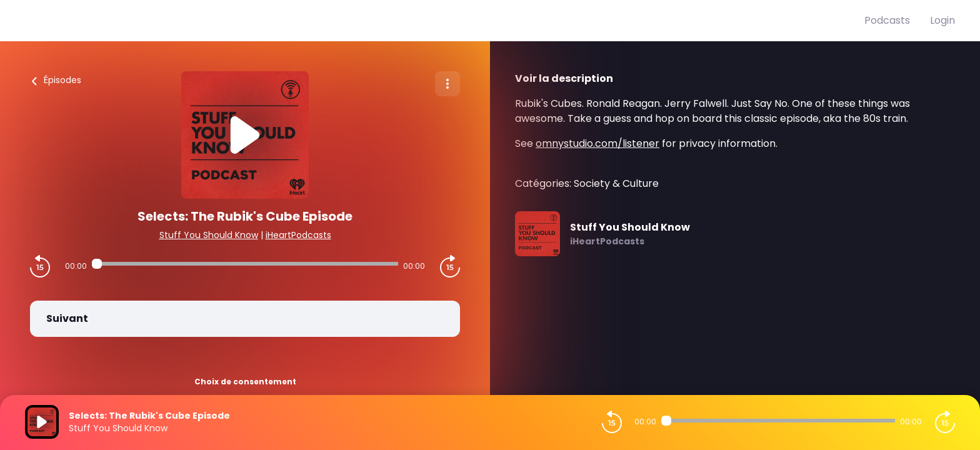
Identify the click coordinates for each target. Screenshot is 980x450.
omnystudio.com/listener (597, 143)
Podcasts (887, 20)
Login (942, 20)
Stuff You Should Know (209, 235)
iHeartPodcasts (298, 235)
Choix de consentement (245, 382)
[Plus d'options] (447, 84)
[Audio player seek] (245, 264)
